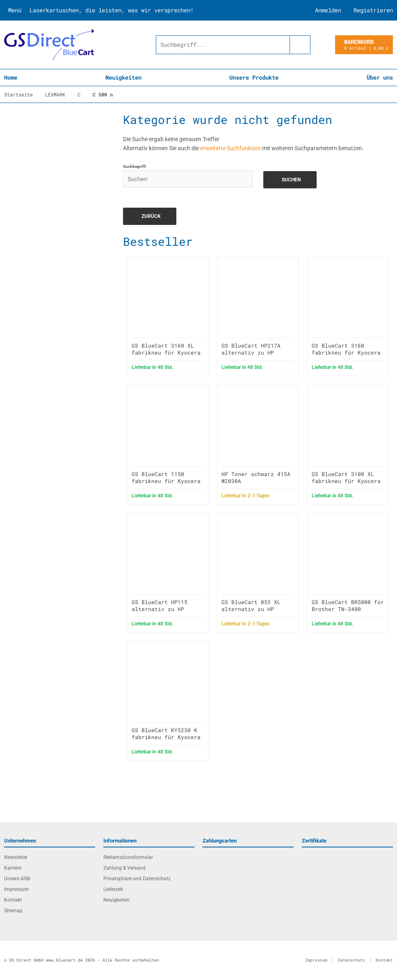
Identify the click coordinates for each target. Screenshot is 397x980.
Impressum (17, 889)
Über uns (380, 77)
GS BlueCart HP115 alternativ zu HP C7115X (160, 609)
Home (11, 77)
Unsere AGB (17, 879)
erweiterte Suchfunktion (230, 148)
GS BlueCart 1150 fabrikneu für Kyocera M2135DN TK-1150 (166, 481)
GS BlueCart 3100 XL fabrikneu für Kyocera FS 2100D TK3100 (346, 481)
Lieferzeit (113, 889)
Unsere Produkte (254, 77)
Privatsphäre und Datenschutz (137, 879)
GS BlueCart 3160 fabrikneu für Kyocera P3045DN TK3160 (346, 353)
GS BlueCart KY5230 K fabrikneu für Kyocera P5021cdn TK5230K (166, 737)
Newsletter (16, 857)
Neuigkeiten (123, 77)
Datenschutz (351, 960)
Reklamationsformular (128, 857)
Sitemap (13, 911)
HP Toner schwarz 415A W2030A (256, 477)
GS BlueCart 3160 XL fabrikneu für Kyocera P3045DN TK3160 (166, 353)
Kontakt (13, 900)
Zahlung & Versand (124, 868)
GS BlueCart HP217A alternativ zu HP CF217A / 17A (251, 353)
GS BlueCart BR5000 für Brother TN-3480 (348, 606)
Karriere (13, 868)
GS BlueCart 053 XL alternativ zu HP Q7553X (251, 609)
